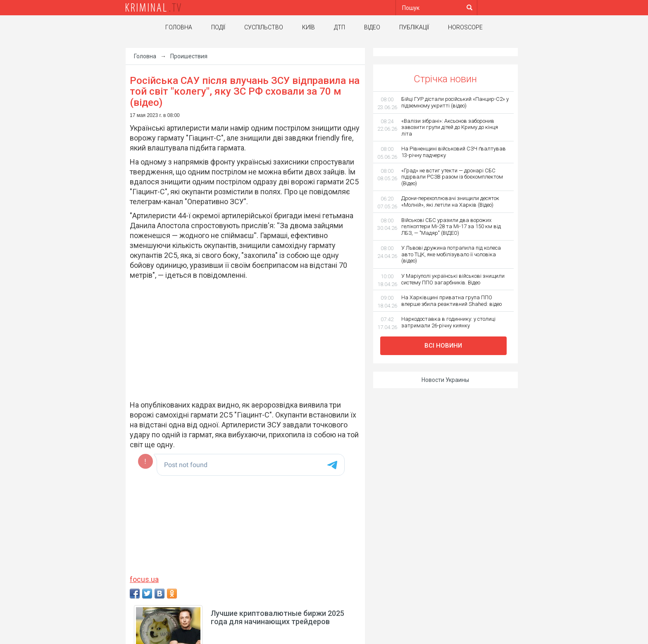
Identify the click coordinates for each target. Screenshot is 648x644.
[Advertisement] (241, 340)
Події (218, 27)
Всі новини (443, 346)
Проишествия (189, 56)
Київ (309, 27)
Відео (372, 27)
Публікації (414, 27)
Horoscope (465, 27)
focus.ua (144, 579)
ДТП (339, 27)
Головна (179, 27)
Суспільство (264, 27)
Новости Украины (445, 380)
